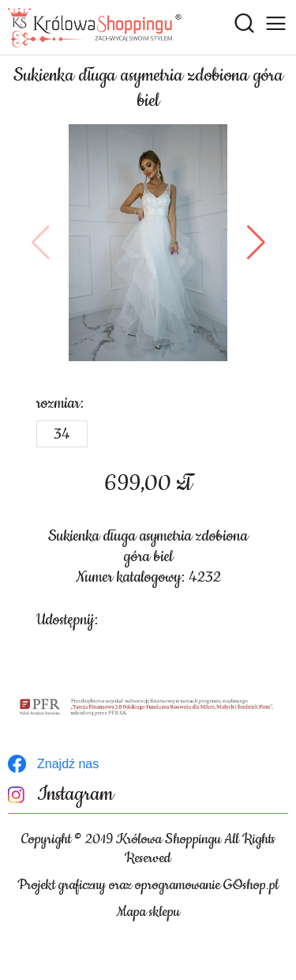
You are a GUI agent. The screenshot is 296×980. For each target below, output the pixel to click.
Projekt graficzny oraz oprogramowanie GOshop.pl (148, 885)
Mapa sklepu (148, 912)
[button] (41, 243)
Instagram (75, 795)
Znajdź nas (68, 764)
